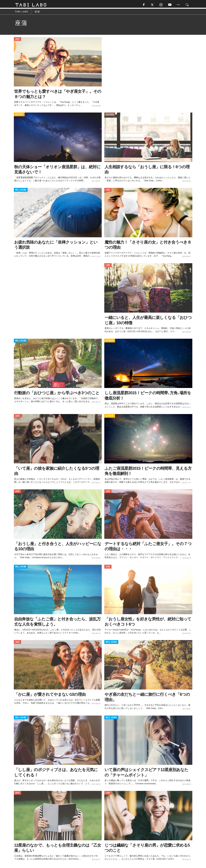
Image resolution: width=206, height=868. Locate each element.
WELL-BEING (21, 191)
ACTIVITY (19, 116)
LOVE (17, 40)
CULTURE (110, 116)
